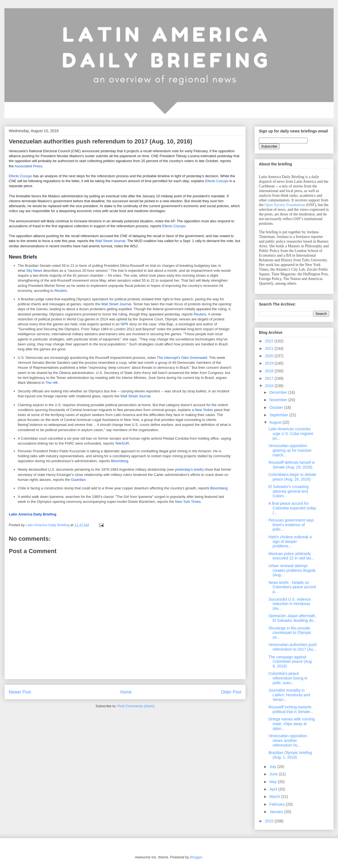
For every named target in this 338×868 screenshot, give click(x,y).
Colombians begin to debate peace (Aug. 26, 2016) (292, 477)
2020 (270, 356)
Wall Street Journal (110, 241)
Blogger (196, 857)
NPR (124, 324)
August (276, 422)
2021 (270, 348)
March (275, 797)
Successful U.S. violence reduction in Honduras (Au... (290, 604)
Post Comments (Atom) (136, 706)
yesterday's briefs (189, 469)
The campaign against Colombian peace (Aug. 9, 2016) (291, 662)
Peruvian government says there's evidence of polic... (291, 525)
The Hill (51, 383)
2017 (270, 378)
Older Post (231, 692)
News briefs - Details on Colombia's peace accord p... (292, 587)
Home (126, 692)
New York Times (188, 502)
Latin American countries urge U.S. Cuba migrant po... (291, 434)
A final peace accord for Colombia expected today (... (292, 508)
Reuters (61, 291)
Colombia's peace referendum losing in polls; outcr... (288, 678)
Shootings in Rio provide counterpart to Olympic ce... (290, 633)
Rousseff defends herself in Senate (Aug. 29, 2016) (292, 465)
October (277, 407)
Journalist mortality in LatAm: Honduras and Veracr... (289, 695)
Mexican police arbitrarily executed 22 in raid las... (291, 556)
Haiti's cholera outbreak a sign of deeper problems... (290, 542)
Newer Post (20, 692)
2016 (270, 386)
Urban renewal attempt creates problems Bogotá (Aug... (292, 570)
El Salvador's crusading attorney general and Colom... (289, 491)
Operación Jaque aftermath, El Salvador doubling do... (293, 618)
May (273, 782)
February (278, 804)
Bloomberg (120, 461)
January (277, 812)
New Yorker (204, 410)
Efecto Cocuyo (20, 176)
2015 (270, 821)
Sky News (34, 271)
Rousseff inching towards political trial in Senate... (291, 709)
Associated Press (28, 166)
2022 (270, 341)
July (273, 767)
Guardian (78, 480)
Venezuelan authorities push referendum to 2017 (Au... (293, 647)
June (274, 774)
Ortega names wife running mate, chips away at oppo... (292, 724)
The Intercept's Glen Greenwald (182, 358)
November (279, 400)
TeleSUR (122, 443)
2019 (270, 363)
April (274, 789)
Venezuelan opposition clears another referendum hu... (288, 741)
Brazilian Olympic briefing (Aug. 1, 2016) (290, 755)
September (279, 415)
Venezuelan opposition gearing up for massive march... (290, 450)
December (279, 392)
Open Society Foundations (285, 205)
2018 (270, 371)
